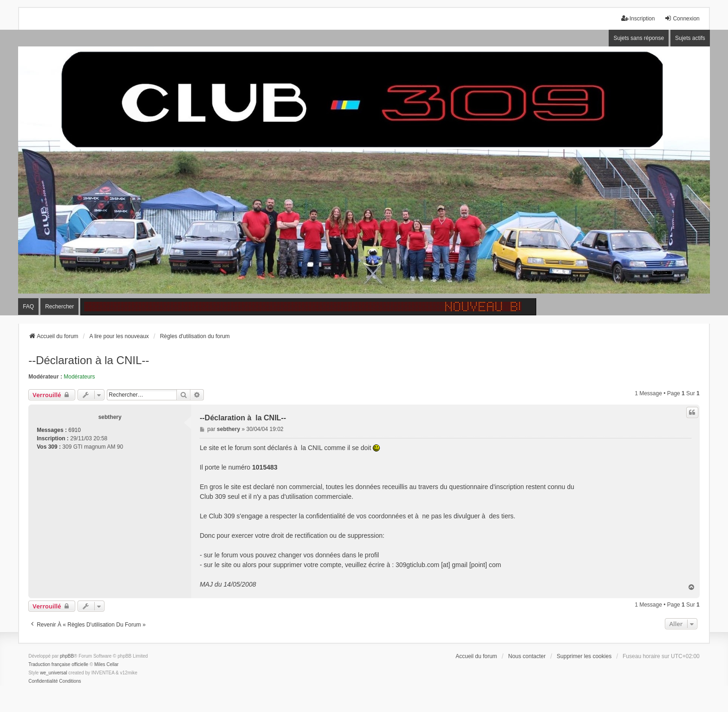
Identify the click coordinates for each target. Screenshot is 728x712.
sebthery (110, 417)
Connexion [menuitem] (682, 18)
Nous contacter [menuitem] (527, 656)
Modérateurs (79, 377)
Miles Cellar (106, 664)
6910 (75, 430)
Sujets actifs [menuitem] (690, 38)
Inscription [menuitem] (638, 18)
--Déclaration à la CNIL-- (89, 360)
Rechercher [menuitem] (59, 307)
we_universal (53, 673)
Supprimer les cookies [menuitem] (584, 656)
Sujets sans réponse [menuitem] (639, 38)
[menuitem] (43, 681)
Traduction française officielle (58, 664)
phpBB (67, 656)
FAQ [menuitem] (28, 307)
